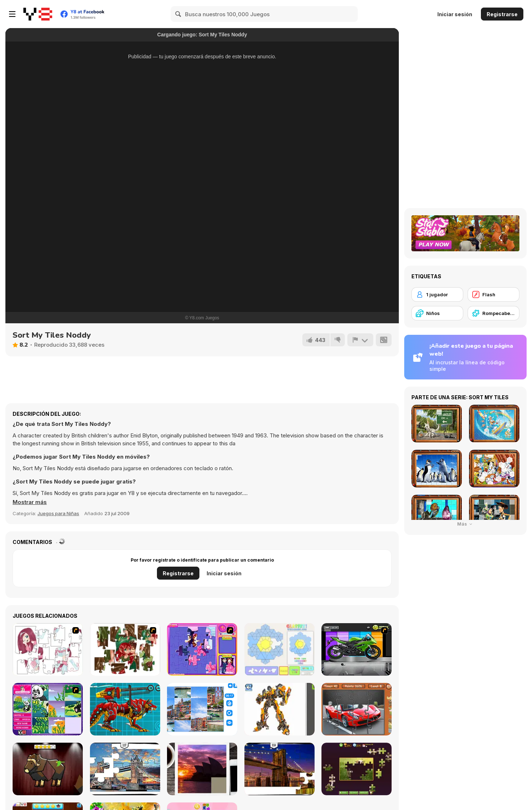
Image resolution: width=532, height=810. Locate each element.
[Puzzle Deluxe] (202, 709)
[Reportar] (360, 340)
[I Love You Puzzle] (125, 649)
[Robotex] (279, 709)
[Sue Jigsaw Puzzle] (202, 649)
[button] (30, 502)
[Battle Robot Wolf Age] (125, 709)
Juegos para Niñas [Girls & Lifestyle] (58, 513)
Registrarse (502, 14)
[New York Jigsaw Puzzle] (279, 769)
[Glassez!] (279, 649)
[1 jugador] (437, 294)
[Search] (179, 14)
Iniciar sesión (455, 14)
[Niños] (437, 313)
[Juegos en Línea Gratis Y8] (38, 14)
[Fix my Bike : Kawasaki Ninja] (357, 649)
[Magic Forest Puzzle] (48, 709)
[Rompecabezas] (493, 313)
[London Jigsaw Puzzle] (125, 769)
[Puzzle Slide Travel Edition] (202, 769)
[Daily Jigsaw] (357, 769)
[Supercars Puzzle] (357, 709)
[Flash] (493, 294)
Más (466, 524)
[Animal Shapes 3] (48, 769)
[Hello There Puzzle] (48, 649)
